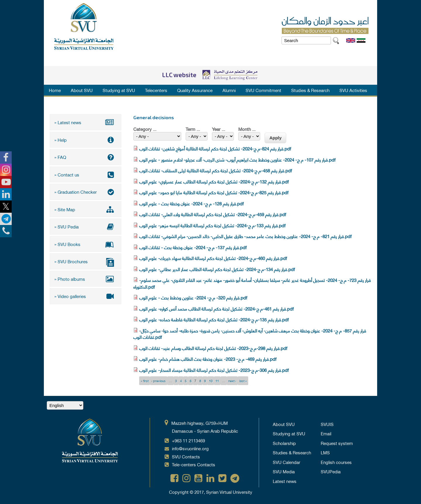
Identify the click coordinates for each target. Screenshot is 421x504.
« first (145, 381)
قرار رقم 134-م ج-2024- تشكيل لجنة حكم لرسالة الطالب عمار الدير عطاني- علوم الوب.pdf (217, 269)
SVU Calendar (287, 462)
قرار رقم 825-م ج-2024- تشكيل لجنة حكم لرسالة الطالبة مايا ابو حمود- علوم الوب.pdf (214, 192)
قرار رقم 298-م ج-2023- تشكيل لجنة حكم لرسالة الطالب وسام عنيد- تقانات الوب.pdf (213, 348)
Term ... (193, 129)
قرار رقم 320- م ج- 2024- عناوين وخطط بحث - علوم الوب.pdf (193, 297)
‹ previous (159, 381)
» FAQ (86, 157)
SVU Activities (353, 90)
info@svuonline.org (190, 448)
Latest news (285, 481)
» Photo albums (86, 279)
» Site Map (86, 209)
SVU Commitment (263, 90)
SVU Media (284, 471)
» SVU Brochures (86, 262)
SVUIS (327, 424)
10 (211, 381)
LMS (325, 452)
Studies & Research (310, 90)
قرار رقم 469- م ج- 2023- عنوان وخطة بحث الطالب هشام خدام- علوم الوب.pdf (208, 359)
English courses (336, 462)
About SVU (82, 90)
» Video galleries (86, 296)
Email (326, 433)
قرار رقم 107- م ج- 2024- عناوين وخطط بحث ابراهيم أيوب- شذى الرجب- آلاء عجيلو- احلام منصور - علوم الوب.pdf (237, 160)
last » (243, 381)
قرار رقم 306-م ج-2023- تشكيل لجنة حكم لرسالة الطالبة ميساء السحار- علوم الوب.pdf (214, 370)
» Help (86, 140)
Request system (337, 443)
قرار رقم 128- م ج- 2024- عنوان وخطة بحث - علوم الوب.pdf (191, 203)
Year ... (219, 129)
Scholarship (284, 443)
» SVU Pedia (86, 226)
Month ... (247, 129)
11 (217, 381)
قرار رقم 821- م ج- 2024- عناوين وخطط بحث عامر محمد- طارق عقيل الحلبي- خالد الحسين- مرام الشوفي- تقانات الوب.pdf (245, 236)
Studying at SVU (119, 90)
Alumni (229, 90)
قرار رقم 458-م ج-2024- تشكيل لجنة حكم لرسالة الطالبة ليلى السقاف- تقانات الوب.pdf (215, 170)
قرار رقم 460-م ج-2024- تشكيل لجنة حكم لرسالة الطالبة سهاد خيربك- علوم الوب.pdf (213, 258)
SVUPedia (331, 471)
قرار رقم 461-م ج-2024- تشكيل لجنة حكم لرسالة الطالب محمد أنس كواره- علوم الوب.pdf (216, 309)
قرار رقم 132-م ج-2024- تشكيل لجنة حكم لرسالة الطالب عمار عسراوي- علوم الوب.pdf (214, 181)
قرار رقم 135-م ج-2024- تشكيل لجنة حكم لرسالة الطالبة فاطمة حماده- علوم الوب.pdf (214, 319)
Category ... (145, 129)
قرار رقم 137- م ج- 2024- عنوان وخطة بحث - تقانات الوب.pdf (193, 247)
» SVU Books (86, 244)
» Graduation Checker (86, 192)
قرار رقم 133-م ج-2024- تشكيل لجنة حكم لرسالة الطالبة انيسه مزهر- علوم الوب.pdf (212, 225)
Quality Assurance (195, 90)
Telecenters (156, 90)
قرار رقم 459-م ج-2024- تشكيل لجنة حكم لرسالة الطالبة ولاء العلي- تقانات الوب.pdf (213, 214)
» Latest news (86, 122)
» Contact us (86, 174)
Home (55, 90)
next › (232, 381)
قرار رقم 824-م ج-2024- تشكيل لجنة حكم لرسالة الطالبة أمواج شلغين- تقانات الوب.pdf (215, 148)
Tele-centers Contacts (194, 464)
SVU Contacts (186, 456)
